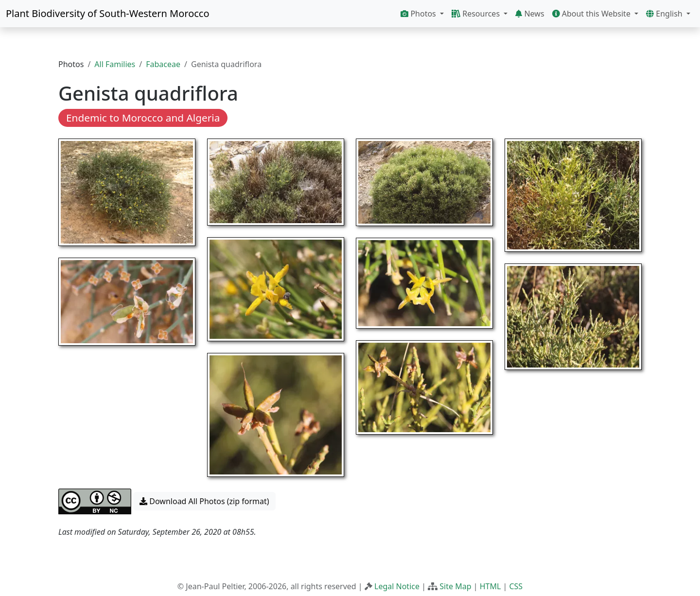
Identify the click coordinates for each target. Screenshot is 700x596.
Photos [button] (419, 14)
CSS (516, 586)
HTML (490, 586)
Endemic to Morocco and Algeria (143, 118)
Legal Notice (397, 586)
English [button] (665, 14)
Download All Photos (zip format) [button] (204, 501)
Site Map (455, 586)
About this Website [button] (593, 14)
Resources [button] (477, 14)
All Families (115, 64)
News (530, 14)
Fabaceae (163, 64)
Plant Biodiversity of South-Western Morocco (108, 13)
